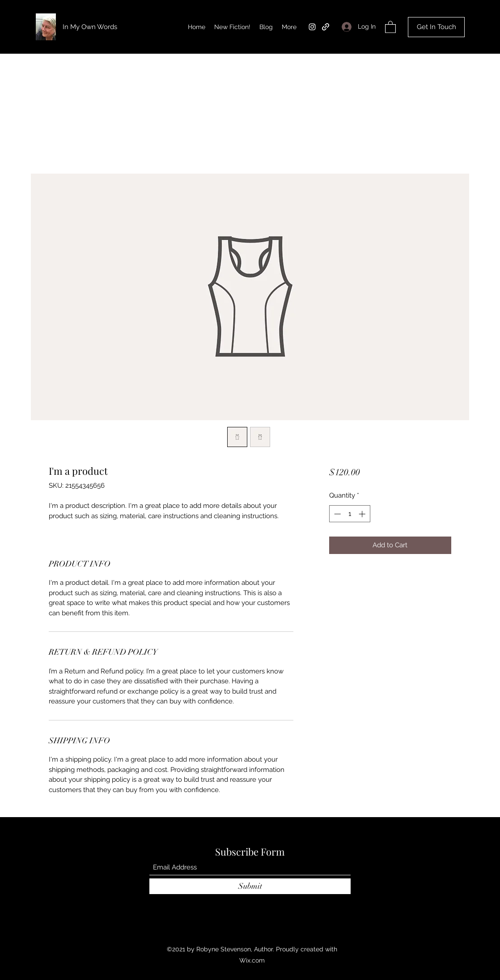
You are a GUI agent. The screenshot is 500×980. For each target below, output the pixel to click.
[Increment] (363, 514)
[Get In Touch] (436, 27)
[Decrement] (337, 514)
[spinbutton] (350, 514)
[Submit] (250, 886)
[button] (390, 27)
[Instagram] (312, 27)
